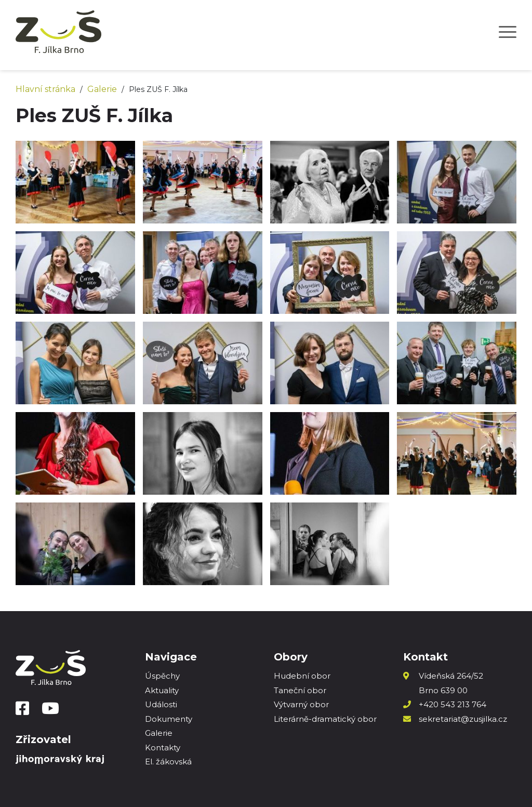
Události (161, 704)
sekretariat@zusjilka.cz (463, 719)
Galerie (102, 89)
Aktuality (162, 690)
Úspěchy (162, 676)
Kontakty (163, 748)
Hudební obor (302, 676)
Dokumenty (169, 719)
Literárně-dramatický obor (325, 719)
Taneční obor (300, 690)
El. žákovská (168, 762)
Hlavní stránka (45, 89)
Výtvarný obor (301, 704)
